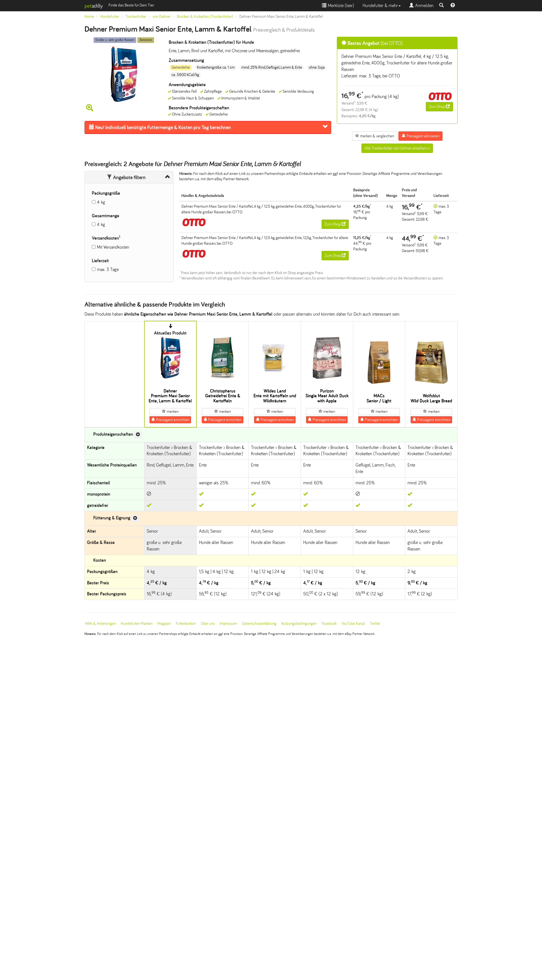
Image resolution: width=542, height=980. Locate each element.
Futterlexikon (186, 624)
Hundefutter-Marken (137, 624)
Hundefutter (110, 17)
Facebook (329, 624)
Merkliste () (338, 6)
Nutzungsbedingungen (299, 624)
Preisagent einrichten (170, 420)
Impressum (228, 624)
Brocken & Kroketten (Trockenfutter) (205, 17)
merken (170, 411)
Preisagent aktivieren (420, 136)
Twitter (375, 624)
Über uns (208, 624)
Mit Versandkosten (113, 247)
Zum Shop (439, 107)
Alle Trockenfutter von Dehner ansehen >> (397, 148)
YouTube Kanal (353, 624)
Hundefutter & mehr (382, 6)
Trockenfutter (136, 17)
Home (89, 17)
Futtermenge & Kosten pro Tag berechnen (160, 127)
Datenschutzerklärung (259, 624)
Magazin (164, 624)
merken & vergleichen (375, 136)
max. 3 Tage (108, 269)
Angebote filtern (126, 177)
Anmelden (421, 6)
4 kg (101, 202)
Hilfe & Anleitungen (100, 624)
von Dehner (162, 17)
